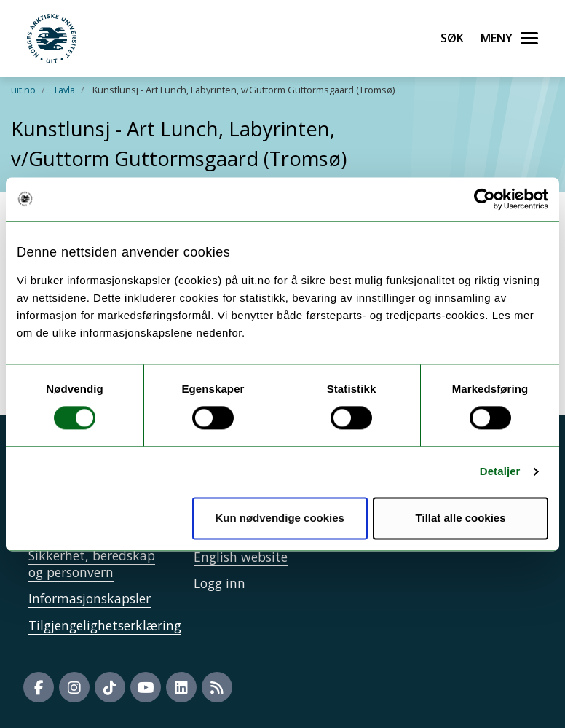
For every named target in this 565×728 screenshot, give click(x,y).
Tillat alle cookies (461, 518)
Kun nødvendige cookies (280, 518)
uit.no (23, 90)
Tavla (64, 90)
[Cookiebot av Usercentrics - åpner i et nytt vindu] (485, 199)
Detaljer (500, 472)
